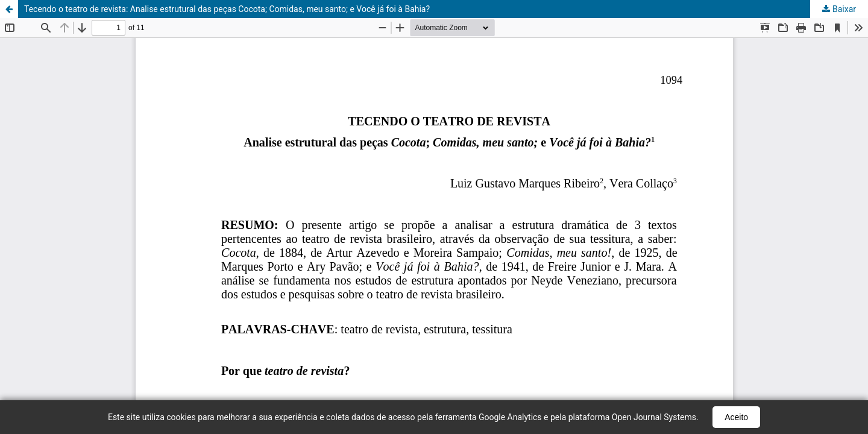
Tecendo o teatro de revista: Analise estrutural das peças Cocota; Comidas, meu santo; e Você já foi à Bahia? (227, 9)
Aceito (736, 417)
